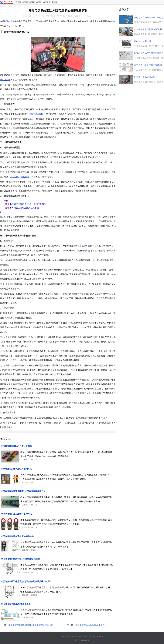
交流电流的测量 (37, 114)
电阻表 (32, 2)
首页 (2, 6)
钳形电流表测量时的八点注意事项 (16, 446)
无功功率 (25, 177)
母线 (84, 246)
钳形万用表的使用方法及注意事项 (23, 208)
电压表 (39, 2)
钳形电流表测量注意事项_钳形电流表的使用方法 (23, 491)
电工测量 (47, 2)
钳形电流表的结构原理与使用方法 (16, 469)
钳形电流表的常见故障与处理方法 (16, 514)
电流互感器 (5, 80)
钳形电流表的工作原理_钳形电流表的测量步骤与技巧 (25, 582)
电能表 (54, 2)
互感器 (30, 119)
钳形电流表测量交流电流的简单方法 (17, 536)
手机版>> (87, 16)
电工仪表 (9, 6)
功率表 (25, 2)
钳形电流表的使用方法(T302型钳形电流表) (20, 559)
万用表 (18, 2)
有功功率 (15, 177)
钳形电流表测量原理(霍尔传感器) (16, 604)
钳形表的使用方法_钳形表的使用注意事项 (27, 204)
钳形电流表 (9, 21)
